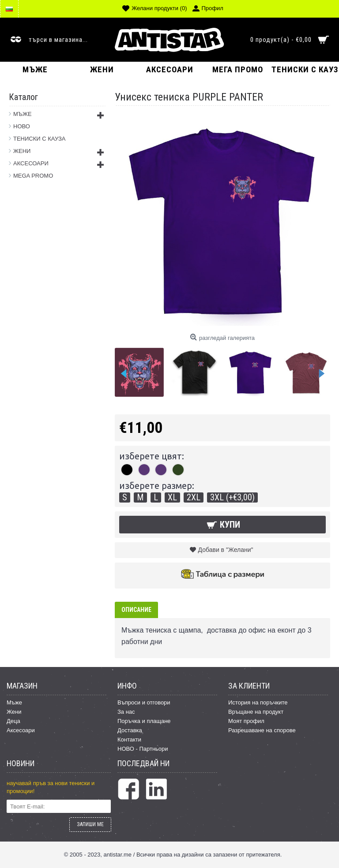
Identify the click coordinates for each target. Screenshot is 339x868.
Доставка (130, 730)
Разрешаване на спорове (262, 730)
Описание (136, 610)
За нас (126, 712)
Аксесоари (21, 730)
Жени (14, 712)
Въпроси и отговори (144, 702)
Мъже (14, 702)
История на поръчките (258, 702)
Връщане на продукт (256, 712)
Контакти (129, 739)
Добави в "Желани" (226, 550)
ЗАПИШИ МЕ (90, 824)
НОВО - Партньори (143, 749)
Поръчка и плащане (144, 721)
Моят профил (246, 721)
